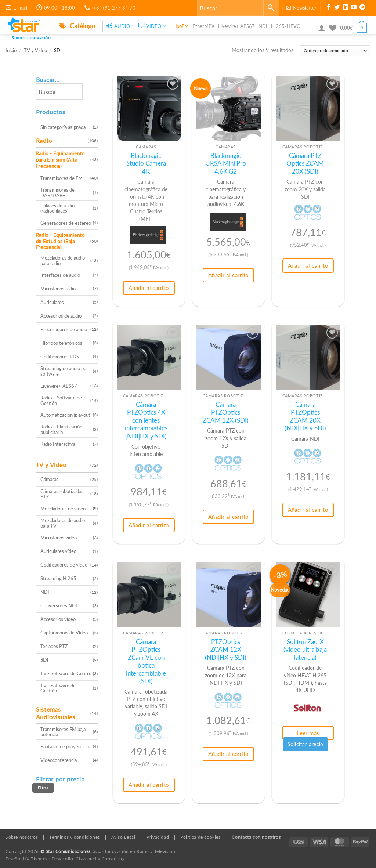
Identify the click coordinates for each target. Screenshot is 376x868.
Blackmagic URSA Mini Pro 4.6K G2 (226, 164)
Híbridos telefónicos (61, 343)
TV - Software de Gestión (58, 688)
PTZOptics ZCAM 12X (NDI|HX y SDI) (226, 650)
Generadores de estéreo (66, 223)
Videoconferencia (59, 760)
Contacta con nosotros (256, 837)
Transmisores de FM (62, 178)
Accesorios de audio (61, 316)
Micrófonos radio (58, 289)
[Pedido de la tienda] (335, 51)
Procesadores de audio (64, 329)
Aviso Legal (123, 837)
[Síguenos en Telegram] (362, 8)
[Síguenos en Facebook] (329, 8)
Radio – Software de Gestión (61, 400)
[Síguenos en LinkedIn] (346, 8)
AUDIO (121, 26)
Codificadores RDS (60, 357)
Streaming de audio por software (64, 371)
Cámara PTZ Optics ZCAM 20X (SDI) (305, 164)
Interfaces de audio (60, 275)
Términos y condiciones (74, 837)
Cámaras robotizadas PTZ (62, 494)
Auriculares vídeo (58, 551)
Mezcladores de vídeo (63, 509)
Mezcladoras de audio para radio (63, 261)
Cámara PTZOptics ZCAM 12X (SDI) (226, 413)
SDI (44, 660)
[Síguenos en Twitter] (337, 8)
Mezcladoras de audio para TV (63, 523)
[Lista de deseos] (333, 28)
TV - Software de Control (66, 673)
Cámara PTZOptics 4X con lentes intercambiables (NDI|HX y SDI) (146, 420)
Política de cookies (200, 837)
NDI (263, 26)
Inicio (11, 50)
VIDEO (152, 26)
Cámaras (49, 479)
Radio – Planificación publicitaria (61, 429)
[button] (301, 8)
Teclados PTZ (54, 646)
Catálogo (77, 26)
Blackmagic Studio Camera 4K (146, 164)
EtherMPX (203, 26)
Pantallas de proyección (65, 746)
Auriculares (52, 302)
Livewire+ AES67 (236, 26)
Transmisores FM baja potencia (63, 732)
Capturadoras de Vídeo (64, 633)
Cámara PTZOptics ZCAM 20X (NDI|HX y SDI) (305, 417)
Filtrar (43, 788)
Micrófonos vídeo (59, 538)
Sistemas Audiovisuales (56, 713)
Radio (44, 140)
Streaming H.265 (58, 578)
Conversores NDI (59, 605)
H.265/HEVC (285, 26)
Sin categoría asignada (63, 127)
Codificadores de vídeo (64, 565)
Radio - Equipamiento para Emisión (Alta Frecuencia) (60, 160)
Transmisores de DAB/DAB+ (57, 193)
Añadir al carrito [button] (149, 288)
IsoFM (182, 26)
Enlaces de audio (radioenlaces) (57, 208)
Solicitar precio (305, 744)
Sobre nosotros (22, 837)
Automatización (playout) (66, 415)
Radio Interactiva (58, 444)
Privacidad (158, 837)
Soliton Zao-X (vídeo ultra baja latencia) (305, 650)
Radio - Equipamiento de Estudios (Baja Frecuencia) (60, 241)
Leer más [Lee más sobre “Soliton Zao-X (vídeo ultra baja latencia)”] (308, 733)
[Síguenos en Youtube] (354, 8)
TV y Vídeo (35, 50)
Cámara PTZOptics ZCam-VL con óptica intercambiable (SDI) (146, 662)
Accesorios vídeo (58, 619)
